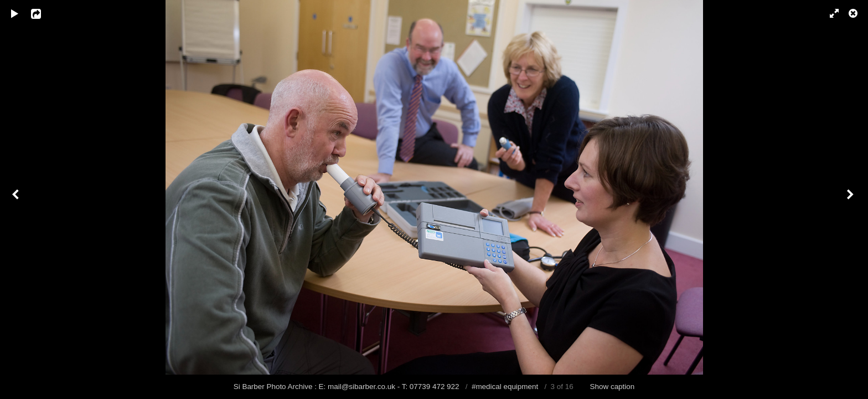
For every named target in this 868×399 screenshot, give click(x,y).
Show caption (613, 387)
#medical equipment (505, 387)
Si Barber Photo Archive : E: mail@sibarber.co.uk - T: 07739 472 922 (348, 387)
